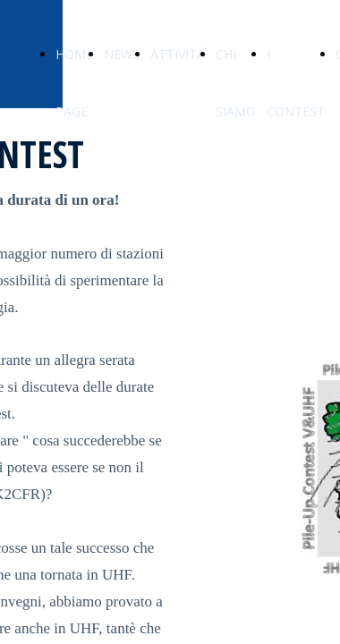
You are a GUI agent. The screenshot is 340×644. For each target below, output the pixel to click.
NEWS (122, 54)
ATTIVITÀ (178, 54)
